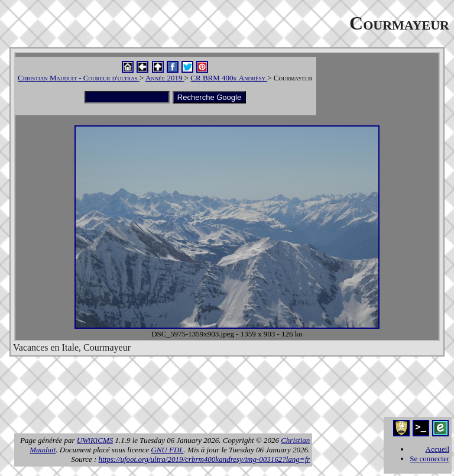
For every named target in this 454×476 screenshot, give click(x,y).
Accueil (437, 449)
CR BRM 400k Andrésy (229, 78)
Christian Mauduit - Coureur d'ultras (79, 78)
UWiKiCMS (95, 440)
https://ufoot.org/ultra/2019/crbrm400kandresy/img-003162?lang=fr (205, 459)
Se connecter (429, 459)
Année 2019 (165, 78)
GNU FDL (167, 450)
